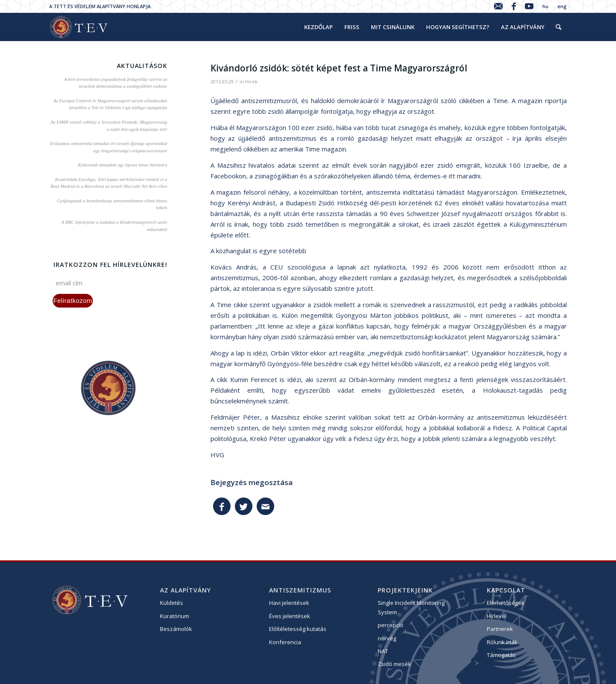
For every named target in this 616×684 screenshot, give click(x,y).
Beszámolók (176, 629)
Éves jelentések (290, 616)
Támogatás (501, 655)
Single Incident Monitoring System (411, 607)
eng (562, 6)
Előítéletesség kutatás (298, 629)
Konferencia (285, 642)
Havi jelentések (289, 603)
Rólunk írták (502, 642)
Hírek (251, 82)
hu (545, 6)
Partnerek (500, 629)
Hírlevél (497, 616)
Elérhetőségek (506, 603)
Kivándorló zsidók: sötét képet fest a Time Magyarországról (339, 68)
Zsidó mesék (394, 664)
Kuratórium (175, 616)
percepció (391, 625)
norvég (387, 638)
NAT (383, 651)
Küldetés (172, 603)
